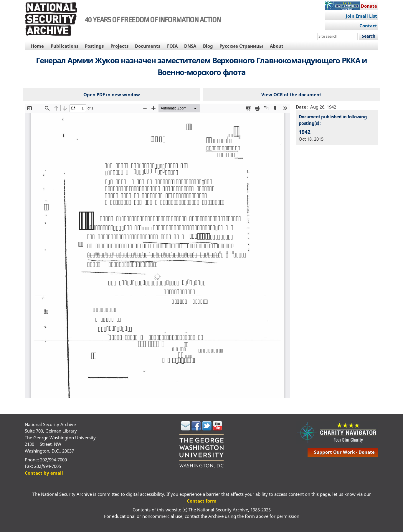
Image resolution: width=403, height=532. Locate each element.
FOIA (172, 46)
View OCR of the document (291, 94)
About (277, 46)
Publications (65, 46)
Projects (119, 46)
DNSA (190, 46)
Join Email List (361, 16)
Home (37, 46)
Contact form (202, 501)
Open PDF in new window (112, 94)
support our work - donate (344, 452)
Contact (368, 26)
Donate (369, 6)
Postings (94, 46)
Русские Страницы (241, 46)
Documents (148, 46)
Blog (208, 46)
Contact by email (44, 473)
